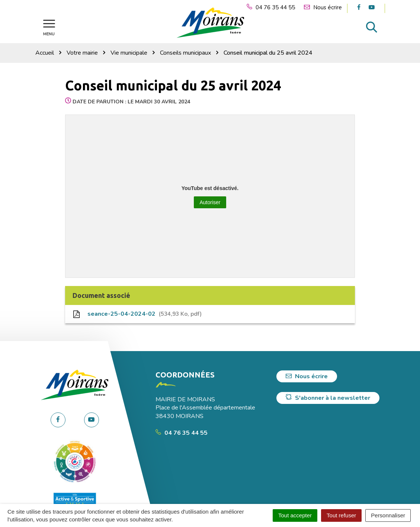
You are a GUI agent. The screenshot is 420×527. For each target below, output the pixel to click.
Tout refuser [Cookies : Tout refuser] (341, 515)
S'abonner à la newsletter (328, 398)
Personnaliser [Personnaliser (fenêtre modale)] (388, 515)
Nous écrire (307, 376)
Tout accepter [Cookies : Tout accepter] (295, 515)
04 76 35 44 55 (182, 433)
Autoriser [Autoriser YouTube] (210, 202)
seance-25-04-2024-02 (137, 314)
